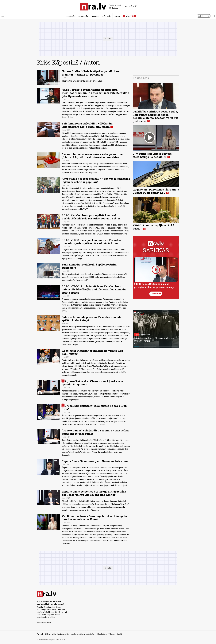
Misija (54, 634)
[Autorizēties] (213, 16)
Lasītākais (141, 78)
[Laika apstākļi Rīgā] (131, 7)
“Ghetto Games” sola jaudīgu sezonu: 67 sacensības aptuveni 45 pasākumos (95, 432)
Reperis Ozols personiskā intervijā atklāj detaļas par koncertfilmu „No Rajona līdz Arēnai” (94, 493)
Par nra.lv (40, 634)
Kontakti (119, 634)
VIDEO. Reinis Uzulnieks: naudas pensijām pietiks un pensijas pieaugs (154, 286)
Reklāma (48, 634)
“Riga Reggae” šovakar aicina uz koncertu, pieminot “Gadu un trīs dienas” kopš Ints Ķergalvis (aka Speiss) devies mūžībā (95, 93)
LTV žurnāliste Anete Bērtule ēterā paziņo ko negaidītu (152, 155)
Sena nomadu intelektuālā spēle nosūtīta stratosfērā (89, 266)
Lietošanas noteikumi (78, 634)
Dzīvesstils (83, 16)
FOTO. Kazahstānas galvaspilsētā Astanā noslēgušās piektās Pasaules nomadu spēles (91, 217)
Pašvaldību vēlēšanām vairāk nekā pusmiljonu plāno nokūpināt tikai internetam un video (93, 156)
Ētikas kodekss (102, 634)
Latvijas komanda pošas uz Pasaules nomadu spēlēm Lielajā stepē (92, 319)
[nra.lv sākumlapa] (93, 7)
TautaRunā (95, 16)
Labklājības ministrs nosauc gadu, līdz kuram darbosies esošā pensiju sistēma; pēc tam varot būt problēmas (155, 116)
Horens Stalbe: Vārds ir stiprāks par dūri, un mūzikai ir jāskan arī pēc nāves (91, 73)
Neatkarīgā (71, 16)
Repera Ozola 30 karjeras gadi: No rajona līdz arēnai (96, 461)
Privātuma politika (63, 634)
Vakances (112, 634)
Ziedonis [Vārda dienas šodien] (113, 8)
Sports (117, 16)
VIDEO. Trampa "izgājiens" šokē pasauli (153, 227)
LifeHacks (107, 16)
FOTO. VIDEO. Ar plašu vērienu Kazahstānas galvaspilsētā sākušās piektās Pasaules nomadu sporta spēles (94, 289)
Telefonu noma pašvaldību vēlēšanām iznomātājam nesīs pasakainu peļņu (87, 125)
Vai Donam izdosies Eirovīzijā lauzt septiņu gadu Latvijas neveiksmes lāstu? (94, 518)
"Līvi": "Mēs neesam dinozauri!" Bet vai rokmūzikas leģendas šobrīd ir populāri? (96, 180)
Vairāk (157, 294)
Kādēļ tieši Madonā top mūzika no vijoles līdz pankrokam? (92, 352)
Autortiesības (91, 634)
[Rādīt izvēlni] (3, 16)
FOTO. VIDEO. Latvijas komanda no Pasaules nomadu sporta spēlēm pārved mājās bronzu (91, 241)
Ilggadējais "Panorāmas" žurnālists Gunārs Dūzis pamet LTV (156, 191)
